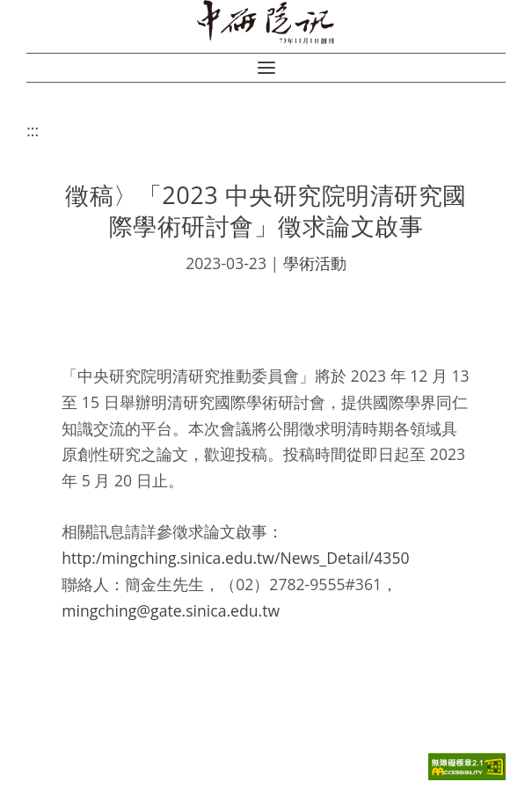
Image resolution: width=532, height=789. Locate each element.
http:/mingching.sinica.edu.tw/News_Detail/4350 (235, 558)
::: (33, 130)
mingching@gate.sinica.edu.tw (171, 610)
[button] (266, 68)
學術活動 (315, 263)
